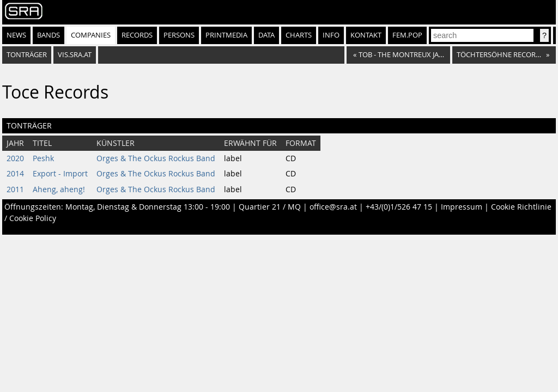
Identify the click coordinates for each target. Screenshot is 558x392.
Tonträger (27, 55)
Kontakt (366, 35)
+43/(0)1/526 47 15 (399, 207)
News (16, 35)
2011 (15, 189)
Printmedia (226, 35)
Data (266, 35)
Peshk (43, 158)
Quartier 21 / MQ (270, 207)
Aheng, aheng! (59, 189)
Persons (179, 35)
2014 (15, 174)
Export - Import (60, 174)
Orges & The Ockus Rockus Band (156, 158)
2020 (15, 158)
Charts (299, 35)
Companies (91, 35)
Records (137, 35)
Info (331, 35)
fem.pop (407, 35)
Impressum (462, 207)
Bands (48, 35)
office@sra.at (333, 207)
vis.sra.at (75, 55)
